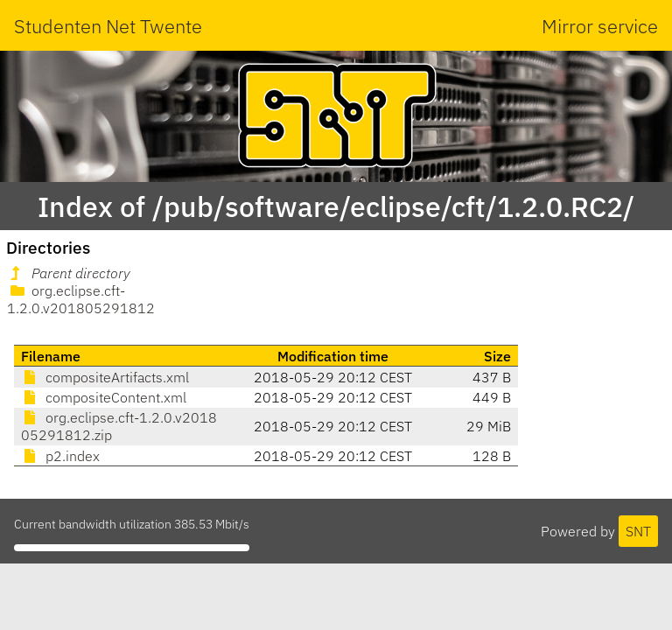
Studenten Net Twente (108, 26)
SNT (638, 531)
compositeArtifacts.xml (105, 377)
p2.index (60, 456)
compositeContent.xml (104, 397)
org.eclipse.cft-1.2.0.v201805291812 (81, 299)
